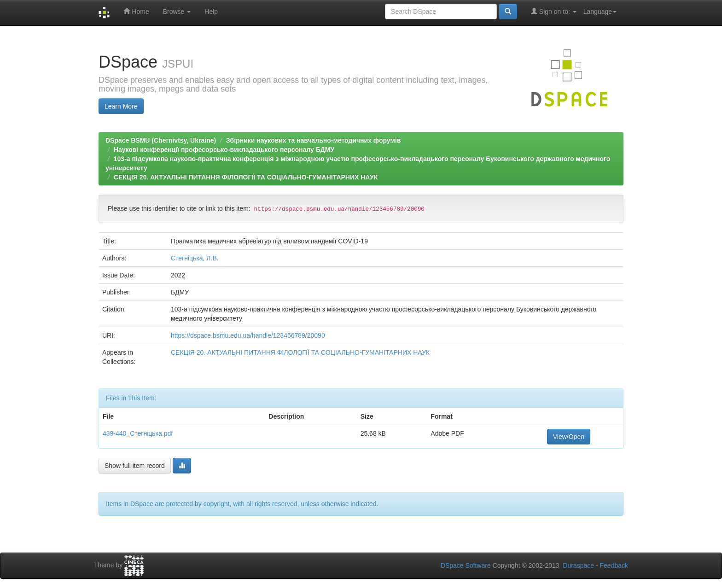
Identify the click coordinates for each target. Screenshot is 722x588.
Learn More (121, 106)
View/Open (569, 437)
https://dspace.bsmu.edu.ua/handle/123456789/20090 (248, 335)
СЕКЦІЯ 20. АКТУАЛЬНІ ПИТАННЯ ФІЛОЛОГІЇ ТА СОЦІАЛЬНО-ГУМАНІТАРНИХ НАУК (246, 177)
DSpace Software (466, 565)
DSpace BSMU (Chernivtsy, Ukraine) (161, 140)
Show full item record (135, 466)
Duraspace (578, 565)
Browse (177, 12)
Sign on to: (554, 11)
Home (136, 11)
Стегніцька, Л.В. (195, 258)
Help (211, 12)
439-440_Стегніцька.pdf (138, 433)
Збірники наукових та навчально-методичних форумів (313, 140)
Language (600, 12)
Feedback (614, 565)
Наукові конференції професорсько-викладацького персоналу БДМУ (224, 150)
